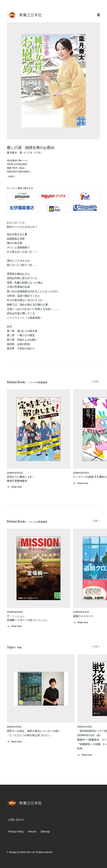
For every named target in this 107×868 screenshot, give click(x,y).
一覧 (96, 381)
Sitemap (45, 832)
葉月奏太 (12, 153)
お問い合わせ (16, 820)
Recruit (32, 832)
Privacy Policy (16, 832)
